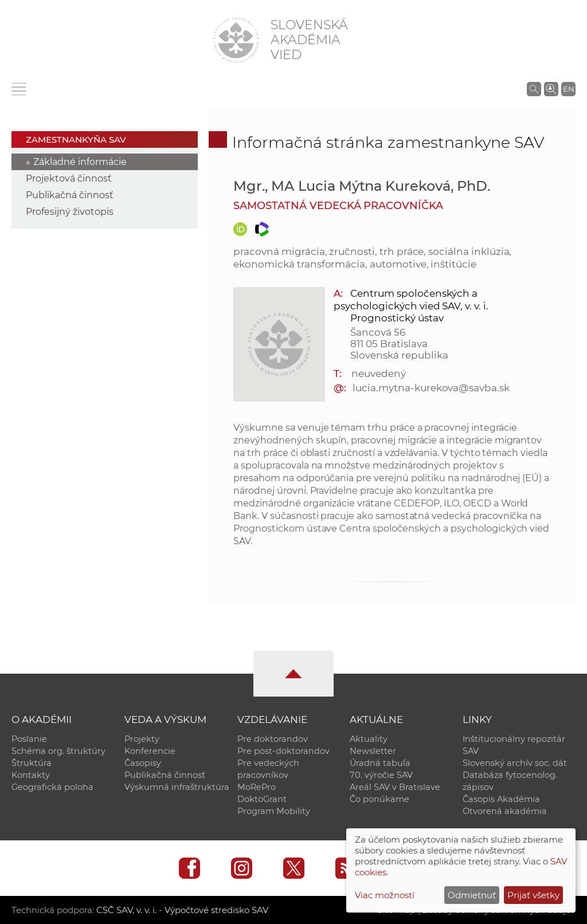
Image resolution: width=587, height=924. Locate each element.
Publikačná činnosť (70, 195)
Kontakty (31, 775)
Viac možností (385, 895)
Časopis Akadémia (501, 799)
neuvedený (379, 373)
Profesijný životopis (70, 212)
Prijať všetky (533, 895)
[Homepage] (236, 40)
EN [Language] (569, 89)
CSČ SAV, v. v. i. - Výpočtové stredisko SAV (182, 910)
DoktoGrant (262, 799)
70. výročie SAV (381, 775)
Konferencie (150, 751)
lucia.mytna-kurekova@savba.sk (431, 388)
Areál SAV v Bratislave (395, 787)
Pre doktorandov (273, 739)
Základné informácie (80, 162)
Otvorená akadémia (505, 811)
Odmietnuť (472, 895)
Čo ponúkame (379, 799)
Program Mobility (274, 811)
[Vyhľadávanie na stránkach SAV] (534, 89)
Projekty (142, 739)
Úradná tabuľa (380, 763)
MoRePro (257, 787)
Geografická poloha (52, 787)
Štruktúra (32, 763)
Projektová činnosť (69, 178)
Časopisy (143, 763)
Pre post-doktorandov (283, 751)
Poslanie (29, 739)
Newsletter (373, 751)
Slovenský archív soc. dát (515, 763)
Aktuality (369, 739)
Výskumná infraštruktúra (177, 787)
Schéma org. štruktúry (58, 751)
